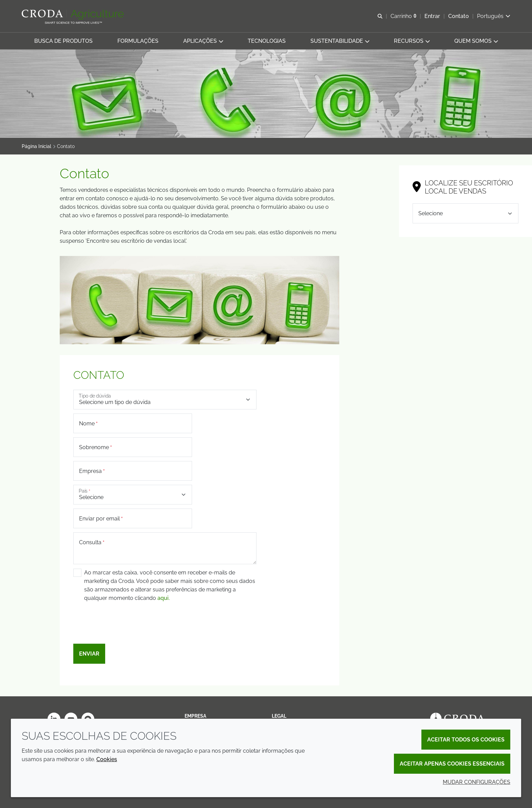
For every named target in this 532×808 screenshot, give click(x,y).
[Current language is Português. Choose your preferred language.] (494, 16)
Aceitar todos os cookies (466, 740)
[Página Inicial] (73, 15)
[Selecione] (465, 213)
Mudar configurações (477, 782)
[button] (63, 41)
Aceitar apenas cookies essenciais (452, 764)
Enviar (89, 654)
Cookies (107, 759)
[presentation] (125, 626)
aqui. (164, 598)
